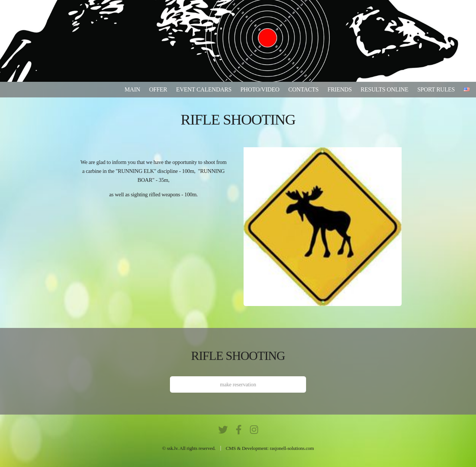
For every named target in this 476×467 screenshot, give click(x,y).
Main (132, 89)
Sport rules (436, 89)
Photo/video (260, 89)
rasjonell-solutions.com (292, 448)
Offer (158, 89)
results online (385, 89)
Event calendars (204, 89)
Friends (340, 89)
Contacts (303, 89)
